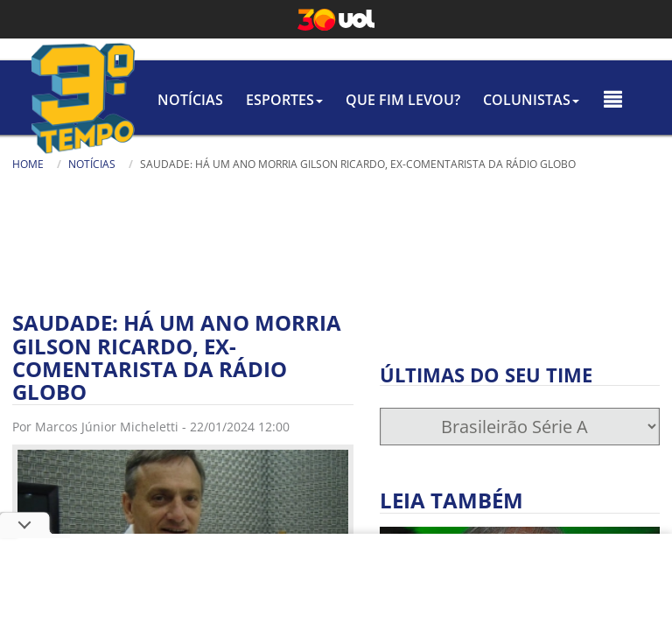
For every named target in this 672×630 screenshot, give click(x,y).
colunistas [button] (531, 100)
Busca (329, 183)
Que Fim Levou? (403, 100)
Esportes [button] (284, 100)
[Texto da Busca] (381, 185)
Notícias (190, 100)
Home (28, 164)
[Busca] (465, 192)
